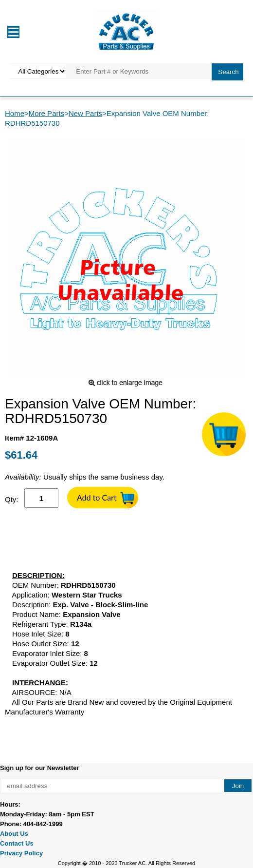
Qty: (12, 499)
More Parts (46, 113)
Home (15, 113)
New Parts (85, 113)
